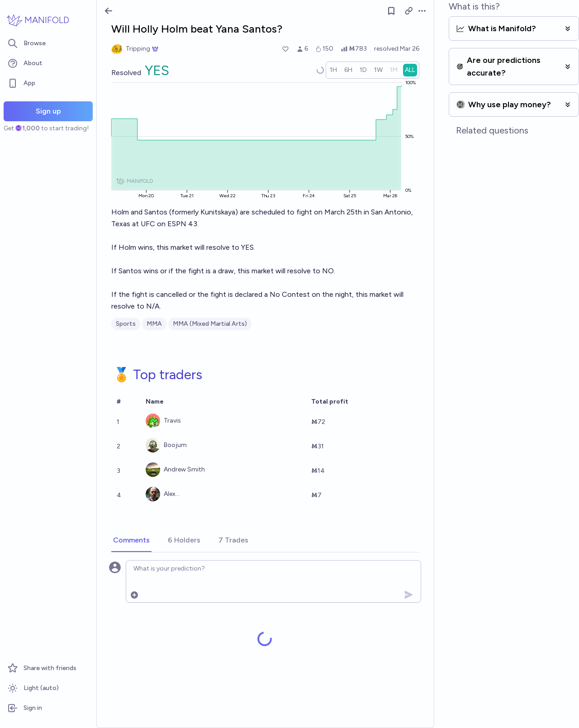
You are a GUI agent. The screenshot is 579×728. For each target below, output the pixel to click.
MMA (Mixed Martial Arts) (210, 324)
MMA (154, 324)
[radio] (333, 70)
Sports (126, 324)
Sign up (48, 111)
